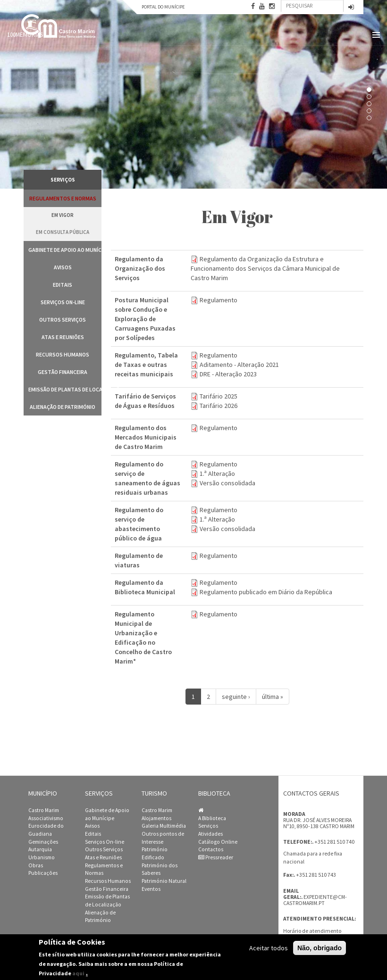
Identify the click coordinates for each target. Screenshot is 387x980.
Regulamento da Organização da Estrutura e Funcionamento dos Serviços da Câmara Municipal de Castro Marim (265, 268)
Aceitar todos (269, 948)
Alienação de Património (63, 407)
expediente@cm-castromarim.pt (315, 900)
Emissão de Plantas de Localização (65, 389)
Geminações (43, 842)
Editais (63, 285)
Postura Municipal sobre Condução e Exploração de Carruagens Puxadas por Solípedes (145, 319)
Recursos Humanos (63, 354)
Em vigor (63, 215)
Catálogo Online (218, 842)
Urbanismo (42, 857)
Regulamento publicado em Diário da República (266, 592)
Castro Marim (44, 810)
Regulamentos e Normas (63, 198)
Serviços (208, 826)
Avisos (63, 267)
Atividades (210, 834)
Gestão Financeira (63, 372)
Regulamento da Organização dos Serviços (140, 268)
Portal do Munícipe (163, 7)
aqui (78, 973)
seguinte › (236, 697)
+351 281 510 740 (334, 842)
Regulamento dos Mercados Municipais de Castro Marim (146, 437)
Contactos (211, 849)
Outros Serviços (63, 320)
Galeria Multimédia (164, 826)
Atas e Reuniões (63, 337)
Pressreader (216, 857)
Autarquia (40, 849)
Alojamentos (156, 818)
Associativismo (46, 818)
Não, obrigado (320, 948)
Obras (36, 865)
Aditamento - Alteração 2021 (239, 365)
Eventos (151, 889)
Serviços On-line (63, 302)
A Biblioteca (212, 818)
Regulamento (219, 300)
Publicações (43, 873)
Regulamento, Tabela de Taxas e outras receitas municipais (146, 365)
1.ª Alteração (217, 473)
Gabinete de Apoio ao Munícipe (65, 250)
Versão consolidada (227, 483)
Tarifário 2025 (219, 396)
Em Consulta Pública (63, 232)
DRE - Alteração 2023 (228, 374)
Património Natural (164, 881)
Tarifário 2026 (219, 406)
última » (273, 697)
